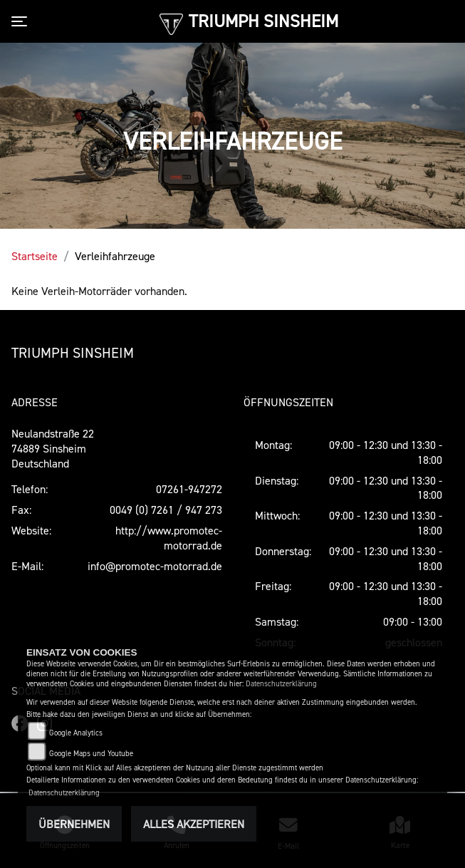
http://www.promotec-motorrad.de (169, 538)
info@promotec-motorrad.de (155, 566)
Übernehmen (74, 824)
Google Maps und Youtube (91, 754)
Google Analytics (76, 733)
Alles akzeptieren (194, 824)
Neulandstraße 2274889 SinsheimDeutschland (53, 448)
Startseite (35, 256)
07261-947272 (189, 489)
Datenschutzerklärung (281, 684)
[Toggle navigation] (22, 21)
